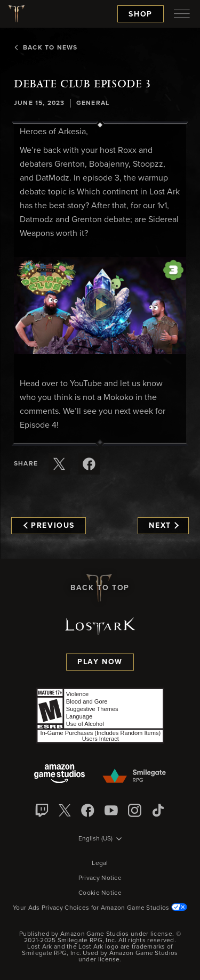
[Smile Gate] (134, 777)
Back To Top (100, 588)
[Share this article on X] (59, 464)
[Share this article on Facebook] (89, 464)
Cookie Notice (100, 893)
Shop (141, 14)
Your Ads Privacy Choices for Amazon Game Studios (100, 908)
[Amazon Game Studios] (59, 775)
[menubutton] (182, 14)
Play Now (100, 662)
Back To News (46, 48)
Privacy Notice (100, 878)
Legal (100, 863)
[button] (100, 306)
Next (163, 526)
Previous (49, 526)
